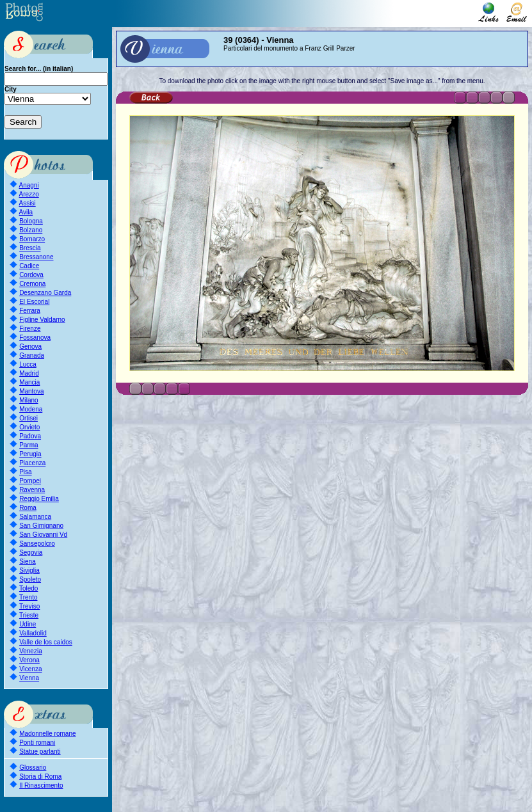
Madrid (29, 373)
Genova (30, 346)
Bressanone (36, 257)
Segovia (31, 553)
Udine (28, 624)
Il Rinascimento (41, 785)
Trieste (29, 615)
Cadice (29, 266)
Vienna (29, 678)
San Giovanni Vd (43, 535)
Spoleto (30, 579)
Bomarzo (32, 239)
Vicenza (30, 669)
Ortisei (28, 418)
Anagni (29, 185)
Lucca (28, 364)
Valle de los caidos (46, 642)
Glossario (33, 768)
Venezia (31, 651)
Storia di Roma (40, 776)
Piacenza (32, 463)
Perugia (30, 454)
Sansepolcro (37, 544)
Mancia (29, 382)
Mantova (31, 391)
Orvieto (29, 427)
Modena (31, 409)
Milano (28, 400)
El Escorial (34, 302)
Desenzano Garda (45, 293)
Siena (28, 561)
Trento (28, 597)
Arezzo (29, 194)
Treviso (29, 606)
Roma (28, 508)
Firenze (30, 329)
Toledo (28, 588)
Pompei (30, 481)
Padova (30, 436)
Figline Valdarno (42, 320)
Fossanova (35, 338)
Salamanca (35, 517)
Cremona (32, 284)
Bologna (31, 221)
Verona (29, 660)
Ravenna (32, 490)
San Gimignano (41, 526)
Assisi (28, 203)
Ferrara (30, 311)
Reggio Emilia (39, 499)
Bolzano (31, 230)
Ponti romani (37, 743)
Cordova (31, 275)
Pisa (25, 472)
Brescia (30, 248)
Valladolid (33, 633)
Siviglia (29, 570)
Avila (26, 212)
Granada (32, 355)
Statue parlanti (40, 752)
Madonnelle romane (47, 734)
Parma (28, 445)
